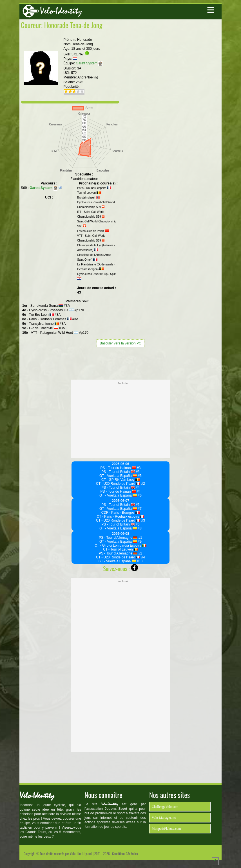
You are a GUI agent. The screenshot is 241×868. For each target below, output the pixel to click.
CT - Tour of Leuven (120, 549)
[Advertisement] (120, 363)
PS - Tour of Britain (118, 472)
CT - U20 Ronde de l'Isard (118, 484)
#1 (140, 538)
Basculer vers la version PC (120, 343)
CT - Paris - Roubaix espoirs (121, 517)
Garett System (89, 63)
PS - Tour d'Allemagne (118, 538)
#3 (138, 468)
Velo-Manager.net (164, 818)
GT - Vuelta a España (118, 476)
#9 (139, 542)
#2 (143, 484)
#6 (139, 495)
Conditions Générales (125, 854)
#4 (137, 488)
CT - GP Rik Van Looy (120, 480)
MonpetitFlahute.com (166, 829)
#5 (139, 476)
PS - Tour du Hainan (118, 468)
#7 (139, 509)
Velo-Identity (61, 11)
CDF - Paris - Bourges (120, 513)
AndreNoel (88, 77)
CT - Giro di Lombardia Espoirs (120, 545)
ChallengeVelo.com (165, 807)
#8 (139, 528)
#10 (139, 561)
